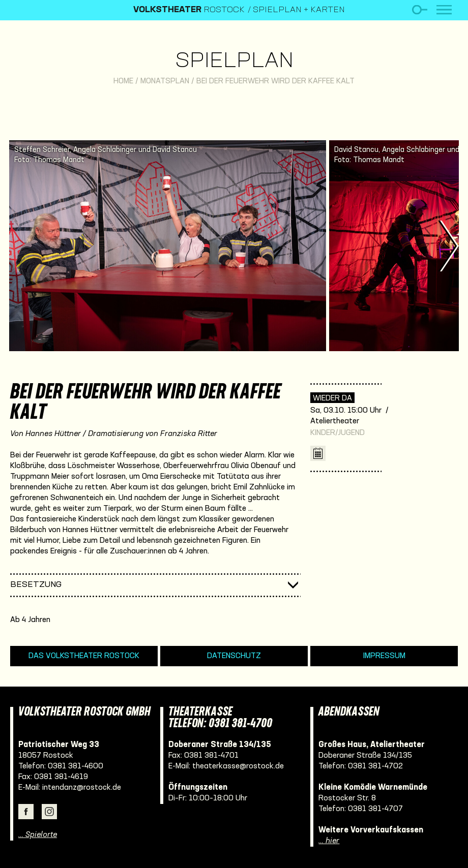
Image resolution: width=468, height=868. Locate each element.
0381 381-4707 (375, 809)
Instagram (49, 812)
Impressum (384, 656)
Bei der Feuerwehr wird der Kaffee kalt (275, 81)
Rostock (189, 10)
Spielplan (234, 62)
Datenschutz (234, 656)
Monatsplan (165, 81)
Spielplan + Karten (299, 10)
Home (123, 81)
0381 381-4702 (375, 766)
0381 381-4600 (76, 766)
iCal (318, 453)
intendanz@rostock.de (82, 788)
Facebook (26, 812)
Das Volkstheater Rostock (84, 656)
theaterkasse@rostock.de (238, 766)
